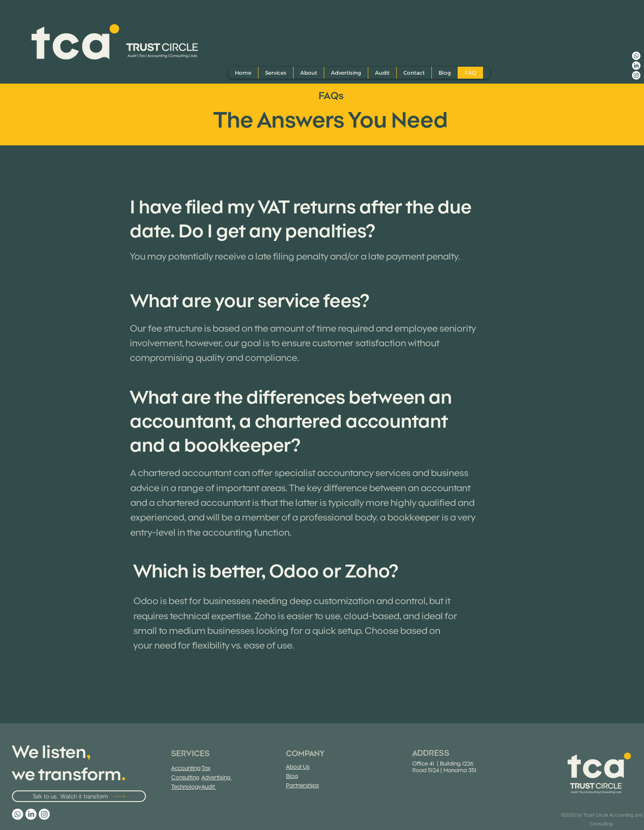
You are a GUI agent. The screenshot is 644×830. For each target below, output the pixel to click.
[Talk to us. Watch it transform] (79, 796)
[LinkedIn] (636, 66)
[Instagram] (636, 75)
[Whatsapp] (636, 56)
